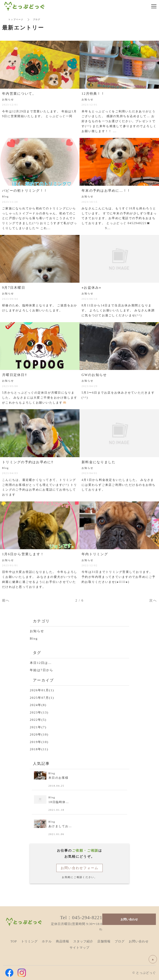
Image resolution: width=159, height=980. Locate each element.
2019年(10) (39, 742)
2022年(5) (38, 720)
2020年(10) (39, 734)
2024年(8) (38, 705)
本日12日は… (41, 663)
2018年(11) (39, 749)
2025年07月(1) (42, 698)
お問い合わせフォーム (80, 868)
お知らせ (37, 631)
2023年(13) (39, 712)
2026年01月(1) (42, 690)
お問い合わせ (129, 919)
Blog (34, 639)
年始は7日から (42, 670)
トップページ (16, 19)
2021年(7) (38, 727)
